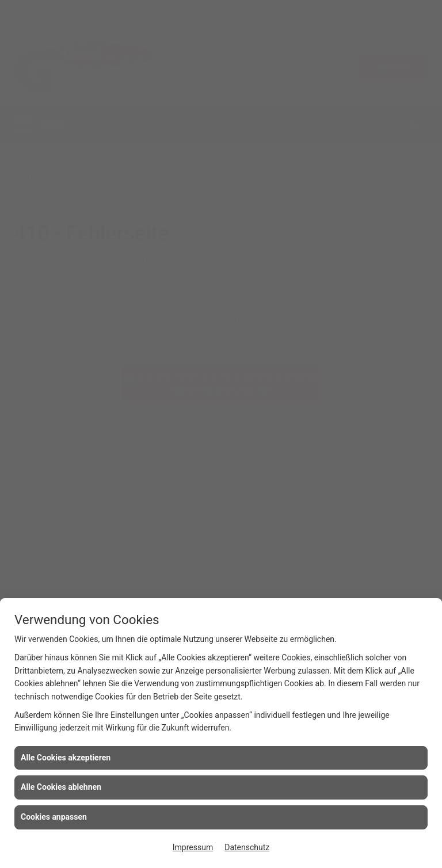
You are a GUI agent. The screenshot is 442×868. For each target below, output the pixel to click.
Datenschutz (247, 847)
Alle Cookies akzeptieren (66, 758)
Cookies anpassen (54, 817)
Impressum (193, 847)
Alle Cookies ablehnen (61, 787)
